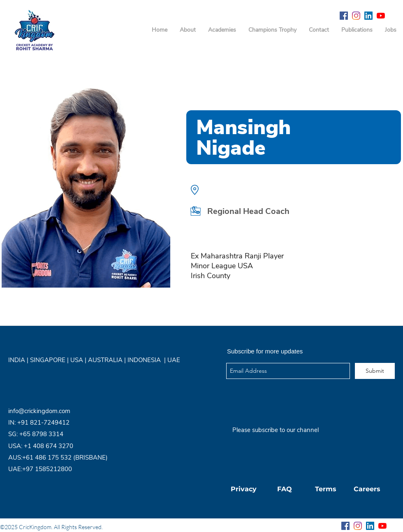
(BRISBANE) (90, 458)
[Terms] (326, 489)
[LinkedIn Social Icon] (368, 16)
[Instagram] (356, 16)
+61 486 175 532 (48, 458)
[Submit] (375, 371)
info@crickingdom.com (39, 411)
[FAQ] (285, 489)
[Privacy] (243, 489)
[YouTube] (381, 16)
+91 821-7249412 (43, 423)
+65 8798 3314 (41, 434)
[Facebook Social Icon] (344, 16)
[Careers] (367, 489)
